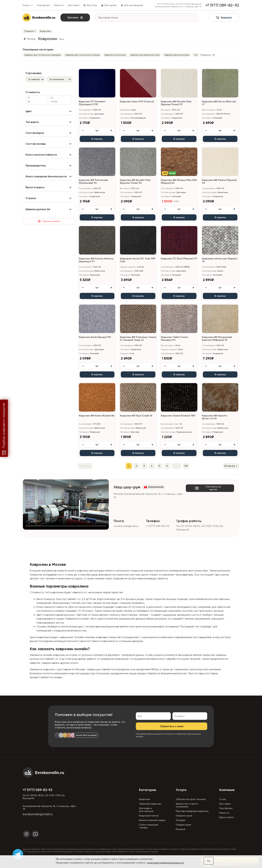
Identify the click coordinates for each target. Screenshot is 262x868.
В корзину (97, 139)
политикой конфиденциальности (165, 863)
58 (186, 466)
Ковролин (145, 799)
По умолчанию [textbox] (57, 79)
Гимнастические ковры (152, 820)
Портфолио (44, 5)
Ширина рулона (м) (38, 209)
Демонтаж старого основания (187, 805)
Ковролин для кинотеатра (177, 55)
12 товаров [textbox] (34, 79)
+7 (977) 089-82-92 (158, 526)
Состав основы (36, 144)
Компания (227, 790)
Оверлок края (184, 816)
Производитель (36, 166)
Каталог (75, 17)
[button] (196, 96)
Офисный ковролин (150, 804)
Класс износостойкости (41, 155)
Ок (209, 861)
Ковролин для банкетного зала (145, 55)
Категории (148, 790)
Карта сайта (227, 817)
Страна (31, 198)
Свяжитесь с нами (172, 726)
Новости (59, 5)
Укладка (180, 820)
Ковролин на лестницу (115, 55)
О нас (223, 799)
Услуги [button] (28, 5)
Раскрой (181, 829)
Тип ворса (32, 122)
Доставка (74, 5)
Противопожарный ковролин (192, 811)
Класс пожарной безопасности (46, 177)
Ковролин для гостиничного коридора (43, 55)
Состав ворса (35, 133)
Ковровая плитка (149, 816)
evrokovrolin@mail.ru (126, 526)
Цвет (29, 111)
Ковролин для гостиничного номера (83, 55)
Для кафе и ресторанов (146, 810)
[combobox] (35, 79)
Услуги (181, 790)
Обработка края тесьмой (191, 799)
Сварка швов (183, 825)
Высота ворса (35, 187)
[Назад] (29, 39)
